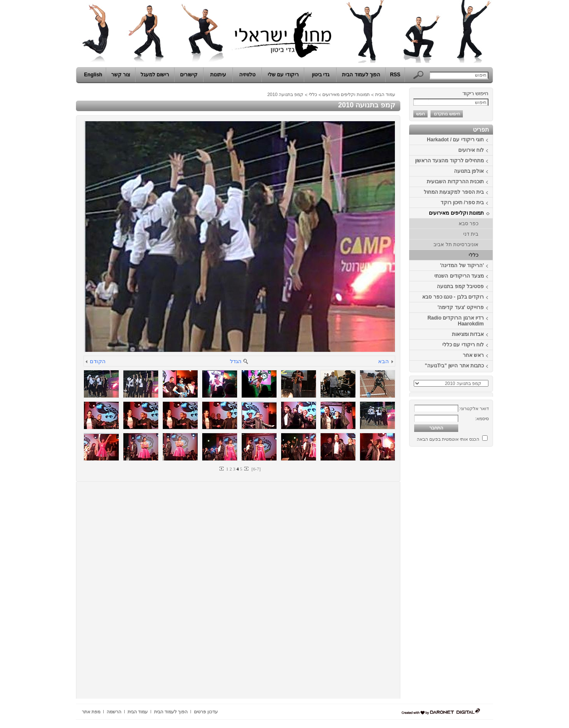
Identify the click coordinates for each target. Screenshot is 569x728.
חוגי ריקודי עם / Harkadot (455, 140)
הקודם (98, 361)
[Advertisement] (468, 576)
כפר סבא (469, 224)
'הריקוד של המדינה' (462, 265)
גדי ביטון (321, 75)
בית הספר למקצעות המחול (454, 192)
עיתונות (218, 75)
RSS (395, 75)
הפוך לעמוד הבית (361, 75)
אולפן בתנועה (469, 171)
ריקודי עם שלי (283, 75)
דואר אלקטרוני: (474, 408)
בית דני (471, 234)
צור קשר (121, 75)
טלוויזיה (247, 75)
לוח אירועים (471, 150)
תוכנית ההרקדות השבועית (455, 182)
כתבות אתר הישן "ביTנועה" (454, 366)
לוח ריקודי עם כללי (463, 345)
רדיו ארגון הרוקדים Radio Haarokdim (456, 321)
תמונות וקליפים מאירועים (456, 213)
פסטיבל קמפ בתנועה (460, 286)
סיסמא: (482, 419)
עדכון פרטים (206, 712)
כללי (474, 255)
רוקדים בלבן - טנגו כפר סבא (453, 297)
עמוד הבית (385, 94)
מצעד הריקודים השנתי (459, 276)
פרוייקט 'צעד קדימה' (461, 307)
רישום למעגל (155, 75)
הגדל (236, 361)
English (93, 75)
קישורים (189, 75)
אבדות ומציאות (468, 334)
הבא (384, 361)
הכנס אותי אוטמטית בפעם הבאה (448, 439)
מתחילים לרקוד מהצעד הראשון (449, 161)
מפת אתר (91, 712)
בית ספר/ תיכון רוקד (462, 203)
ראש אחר (473, 355)
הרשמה (114, 712)
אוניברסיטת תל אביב (456, 244)
